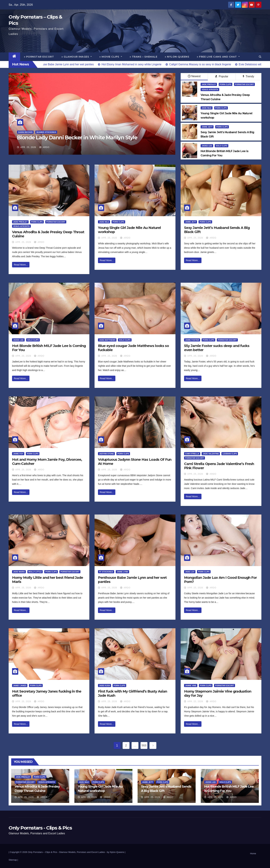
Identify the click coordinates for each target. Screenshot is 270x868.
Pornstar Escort (245, 84)
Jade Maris (19, 572)
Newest (194, 76)
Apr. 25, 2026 (28, 147)
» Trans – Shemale (144, 57)
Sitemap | (13, 860)
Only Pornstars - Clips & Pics (40, 828)
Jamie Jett (207, 127)
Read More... (21, 265)
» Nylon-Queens (177, 57)
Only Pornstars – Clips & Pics (43, 852)
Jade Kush (105, 685)
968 (144, 745)
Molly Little (35, 572)
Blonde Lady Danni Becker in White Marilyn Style (77, 138)
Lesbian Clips (230, 454)
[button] (260, 57)
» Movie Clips (111, 57)
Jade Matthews (107, 340)
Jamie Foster (192, 340)
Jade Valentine (211, 454)
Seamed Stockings (46, 132)
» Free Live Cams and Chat (218, 57)
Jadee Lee (207, 146)
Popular (222, 76)
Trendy (248, 76)
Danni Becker (25, 132)
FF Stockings (106, 572)
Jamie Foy (18, 454)
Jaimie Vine (191, 685)
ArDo (44, 147)
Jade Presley (209, 84)
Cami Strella (192, 454)
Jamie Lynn (122, 572)
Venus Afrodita (210, 90)
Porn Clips (225, 84)
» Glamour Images (77, 57)
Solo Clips (222, 146)
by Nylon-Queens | (116, 852)
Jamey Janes (20, 685)
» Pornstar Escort (39, 57)
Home (253, 853)
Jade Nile (207, 108)
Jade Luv (190, 572)
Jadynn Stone (106, 454)
